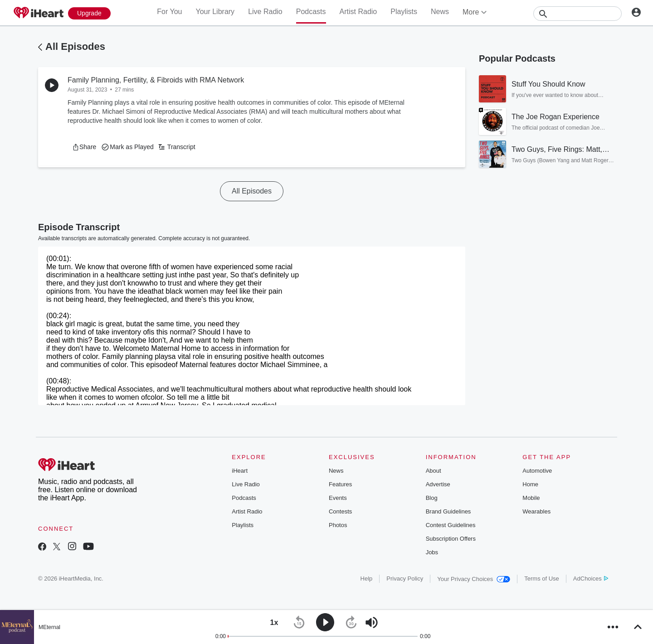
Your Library (215, 12)
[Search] (577, 14)
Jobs (432, 552)
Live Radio (265, 12)
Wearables (536, 511)
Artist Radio (358, 12)
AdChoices (591, 579)
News (440, 12)
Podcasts (311, 12)
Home (530, 484)
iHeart (240, 471)
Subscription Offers (451, 539)
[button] (84, 147)
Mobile (531, 498)
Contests (340, 511)
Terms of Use (542, 579)
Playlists (404, 12)
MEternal (49, 627)
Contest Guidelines (451, 525)
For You (169, 12)
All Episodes (75, 46)
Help (367, 579)
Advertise (438, 484)
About (434, 471)
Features (340, 484)
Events (338, 498)
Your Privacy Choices (474, 579)
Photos (338, 525)
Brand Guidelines (448, 511)
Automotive (537, 471)
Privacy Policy (405, 579)
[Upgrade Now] (89, 13)
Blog (432, 498)
